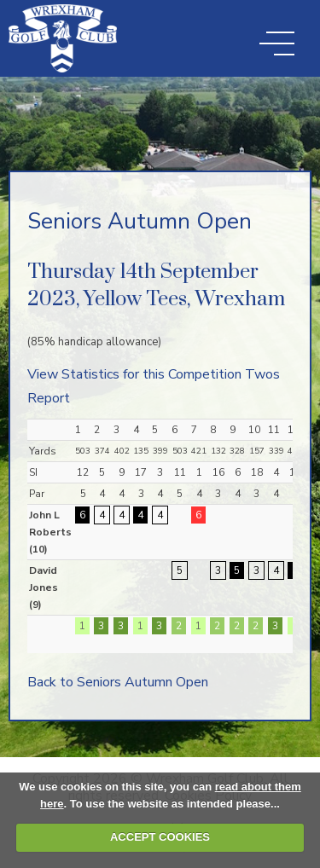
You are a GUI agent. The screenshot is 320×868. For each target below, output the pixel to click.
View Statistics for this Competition (134, 374)
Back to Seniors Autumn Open (118, 682)
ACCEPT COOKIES (160, 837)
